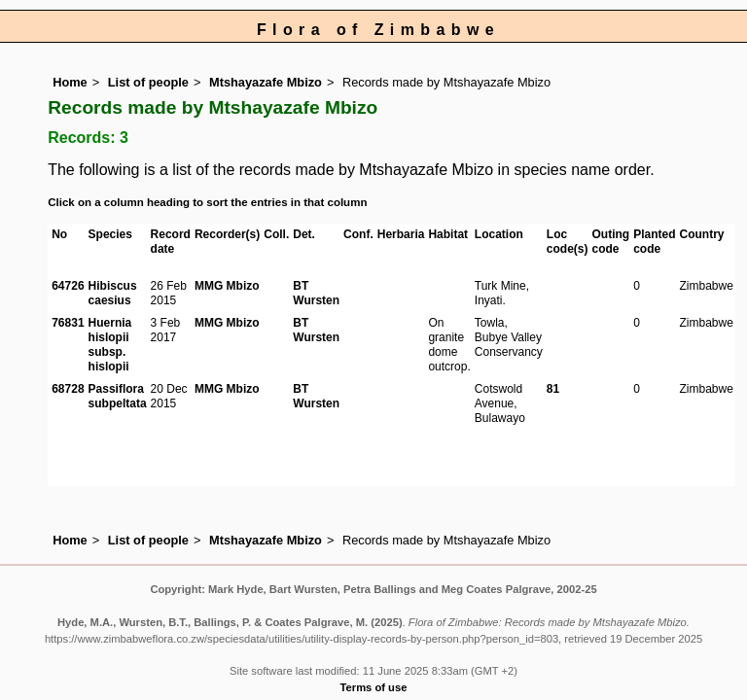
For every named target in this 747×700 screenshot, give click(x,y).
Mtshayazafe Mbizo (266, 82)
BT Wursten (316, 293)
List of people (148, 82)
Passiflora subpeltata (118, 396)
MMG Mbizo (227, 286)
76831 (68, 323)
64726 (68, 286)
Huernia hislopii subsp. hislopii (110, 345)
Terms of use (374, 687)
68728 (68, 389)
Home (70, 82)
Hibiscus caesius (113, 293)
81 (553, 389)
